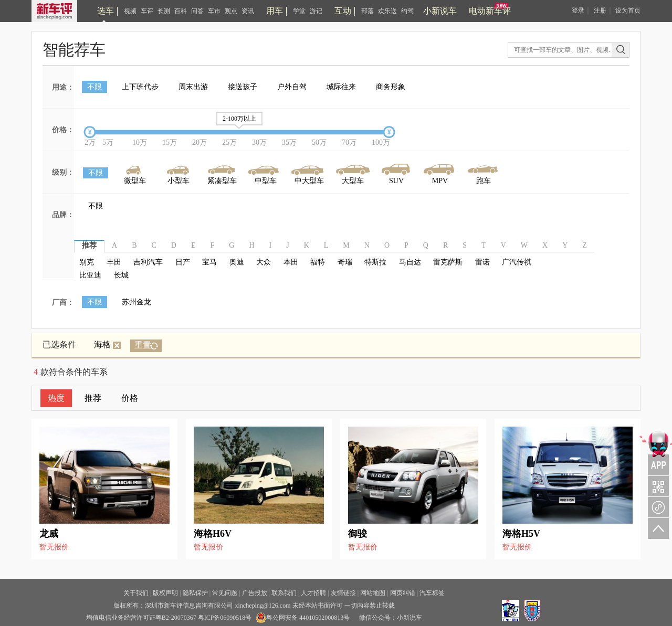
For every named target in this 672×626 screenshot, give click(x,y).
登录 (578, 10)
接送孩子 (243, 87)
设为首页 (628, 10)
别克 (87, 262)
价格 (130, 398)
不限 (94, 87)
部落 (367, 11)
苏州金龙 (136, 302)
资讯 (248, 11)
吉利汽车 (148, 262)
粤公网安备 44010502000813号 (303, 618)
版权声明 (165, 593)
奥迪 (237, 262)
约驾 (407, 11)
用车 (275, 11)
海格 (107, 344)
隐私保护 (195, 593)
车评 (147, 11)
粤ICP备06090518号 (225, 618)
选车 (106, 11)
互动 (343, 11)
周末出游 (193, 87)
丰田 (114, 262)
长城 (121, 275)
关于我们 (136, 593)
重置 (143, 345)
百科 (181, 11)
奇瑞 (345, 262)
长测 (164, 11)
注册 (600, 10)
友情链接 (343, 593)
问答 (197, 11)
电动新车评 (490, 11)
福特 (318, 262)
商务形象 (391, 87)
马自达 (410, 262)
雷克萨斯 (448, 262)
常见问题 (225, 593)
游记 (316, 11)
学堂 (299, 11)
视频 (130, 11)
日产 (183, 262)
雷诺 (482, 262)
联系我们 (284, 593)
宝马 (209, 262)
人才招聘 (313, 593)
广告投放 (255, 593)
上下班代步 (140, 87)
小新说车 (440, 11)
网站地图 (373, 593)
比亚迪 (90, 275)
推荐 (93, 398)
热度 (56, 398)
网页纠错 (403, 593)
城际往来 (341, 87)
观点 (231, 11)
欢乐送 (387, 11)
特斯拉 (375, 262)
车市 (214, 11)
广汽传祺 (517, 262)
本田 (291, 262)
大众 (264, 262)
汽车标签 (432, 593)
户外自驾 (292, 87)
